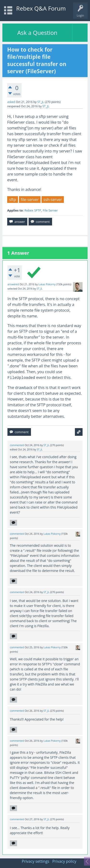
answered (13, 284)
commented (17, 445)
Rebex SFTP (33, 210)
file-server (30, 200)
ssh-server (53, 200)
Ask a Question (37, 33)
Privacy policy (64, 861)
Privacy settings (35, 861)
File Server (50, 210)
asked (11, 102)
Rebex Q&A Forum (41, 8)
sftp (13, 200)
